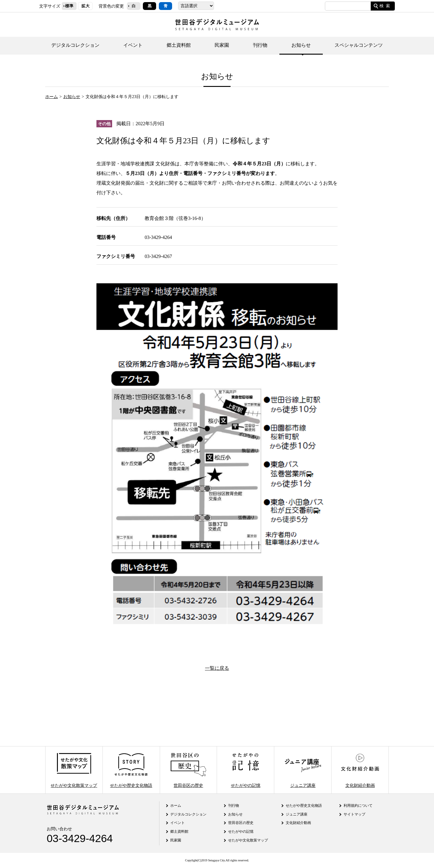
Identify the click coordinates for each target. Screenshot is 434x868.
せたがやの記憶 (246, 770)
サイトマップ (354, 814)
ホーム (52, 97)
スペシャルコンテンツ (359, 45)
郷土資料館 (179, 45)
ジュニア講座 (303, 770)
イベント (133, 45)
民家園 (222, 45)
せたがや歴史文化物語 (131, 770)
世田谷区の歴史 (188, 770)
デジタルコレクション (75, 45)
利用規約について (358, 806)
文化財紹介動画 (360, 770)
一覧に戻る (217, 668)
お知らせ (301, 45)
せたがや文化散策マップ (74, 770)
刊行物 (260, 45)
